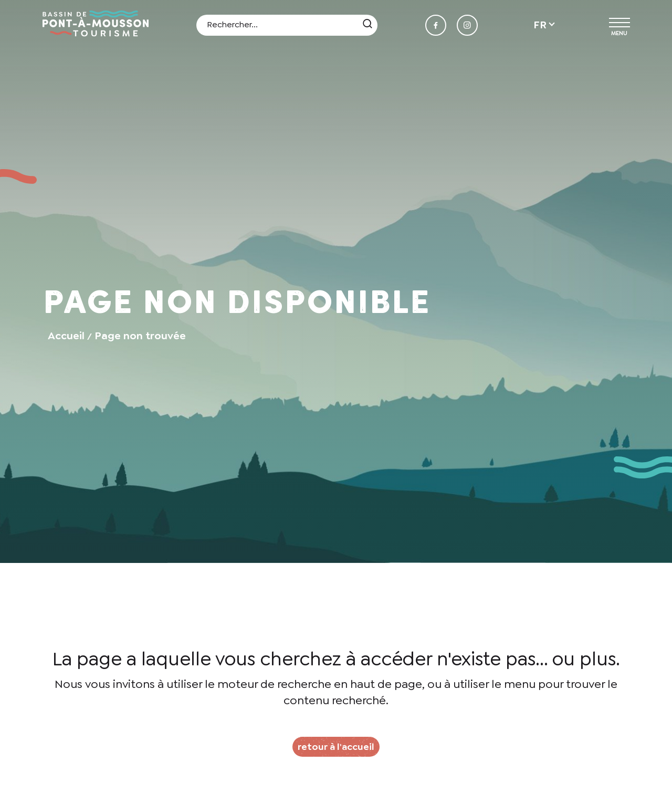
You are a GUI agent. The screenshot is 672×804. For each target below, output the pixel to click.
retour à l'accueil (336, 747)
